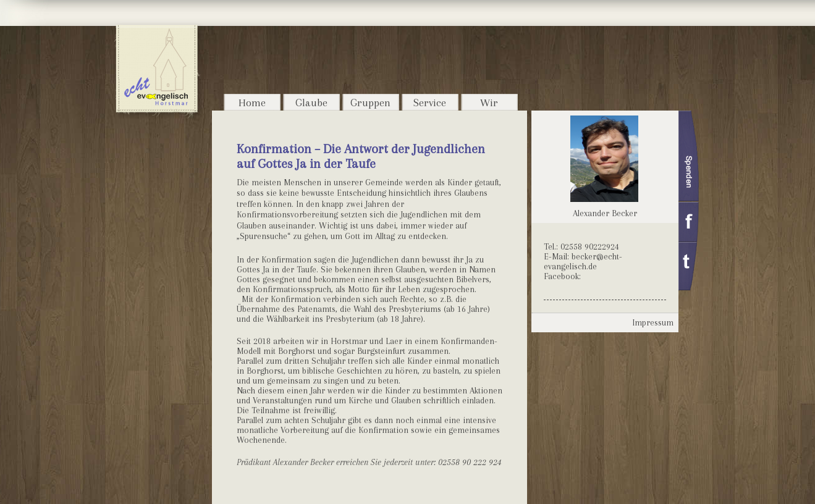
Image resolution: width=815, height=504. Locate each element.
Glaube (311, 103)
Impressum (653, 322)
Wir (489, 103)
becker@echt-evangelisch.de (583, 261)
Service (430, 103)
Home (252, 103)
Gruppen (370, 103)
